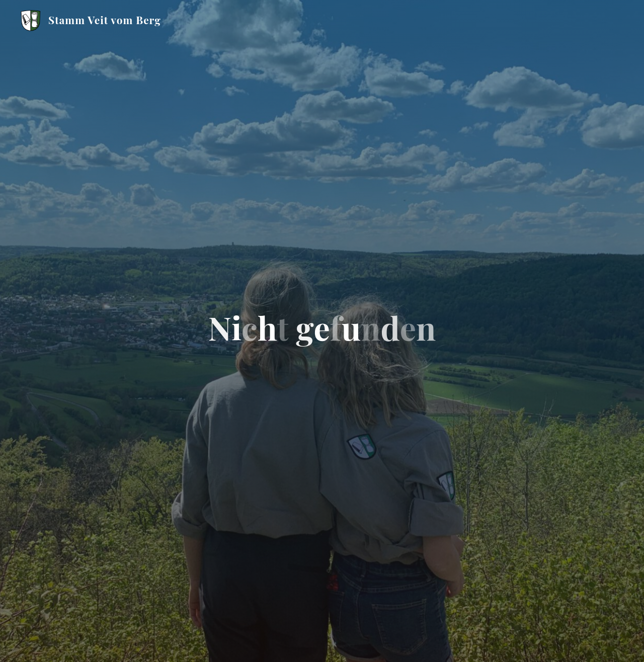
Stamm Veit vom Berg (105, 20)
